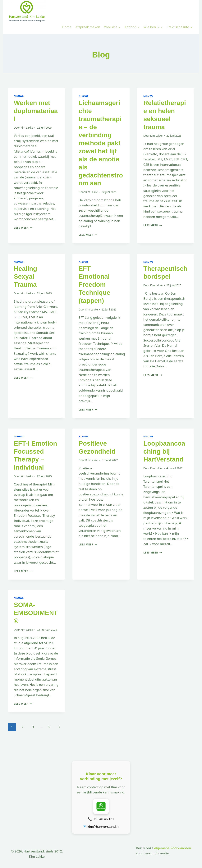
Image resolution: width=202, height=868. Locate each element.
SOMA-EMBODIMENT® (36, 613)
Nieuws (19, 96)
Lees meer (23, 228)
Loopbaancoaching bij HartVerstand (164, 451)
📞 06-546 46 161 (101, 819)
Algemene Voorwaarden (172, 848)
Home (67, 27)
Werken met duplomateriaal (36, 111)
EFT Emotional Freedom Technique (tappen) (94, 285)
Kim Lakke (27, 128)
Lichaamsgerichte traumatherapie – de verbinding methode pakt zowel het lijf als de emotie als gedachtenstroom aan (101, 143)
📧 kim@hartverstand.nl (101, 827)
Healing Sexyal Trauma (25, 277)
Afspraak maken (88, 27)
